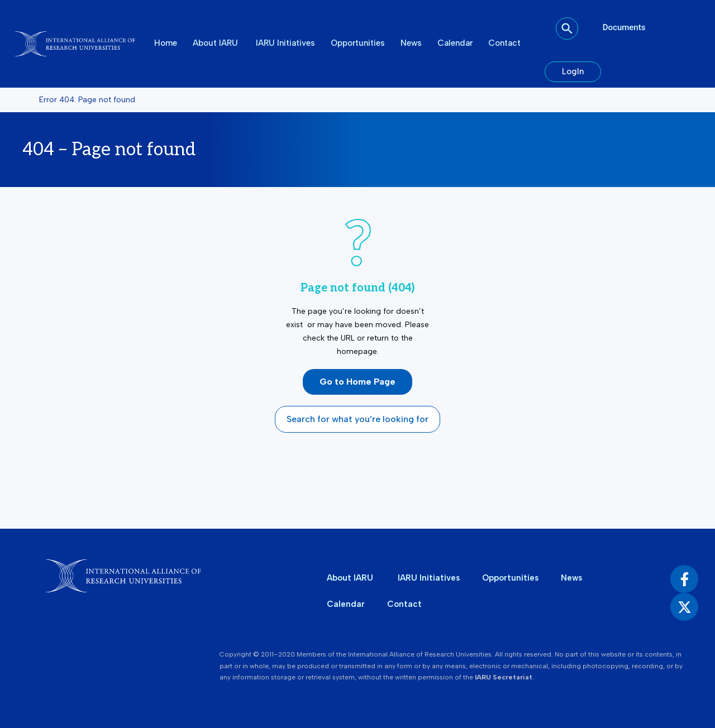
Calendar (455, 43)
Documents (624, 27)
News (411, 43)
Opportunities (358, 43)
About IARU (216, 43)
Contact (504, 43)
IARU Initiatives (285, 43)
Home (166, 43)
